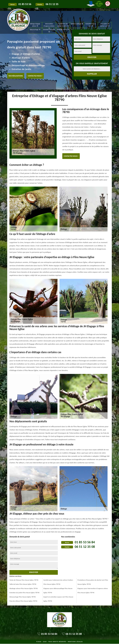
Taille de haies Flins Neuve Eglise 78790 (23, 584)
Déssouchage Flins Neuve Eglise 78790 (23, 597)
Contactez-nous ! (35, 76)
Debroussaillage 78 (77, 24)
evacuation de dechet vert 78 (105, 25)
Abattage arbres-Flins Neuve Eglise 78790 (24, 588)
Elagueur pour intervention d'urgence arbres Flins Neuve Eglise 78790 (93, 591)
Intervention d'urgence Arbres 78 (49, 25)
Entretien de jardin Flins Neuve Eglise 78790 (24, 593)
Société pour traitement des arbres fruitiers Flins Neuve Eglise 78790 (58, 582)
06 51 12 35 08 (85, 547)
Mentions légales (75, 642)
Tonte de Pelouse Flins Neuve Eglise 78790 (24, 580)
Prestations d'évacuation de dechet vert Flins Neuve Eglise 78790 (93, 582)
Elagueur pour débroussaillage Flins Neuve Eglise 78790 (58, 591)
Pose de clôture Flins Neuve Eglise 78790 (23, 601)
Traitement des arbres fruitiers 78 (63, 25)
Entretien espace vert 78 (91, 25)
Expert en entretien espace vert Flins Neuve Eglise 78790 (58, 599)
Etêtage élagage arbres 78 (35, 25)
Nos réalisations (16, 76)
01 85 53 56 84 (85, 542)
